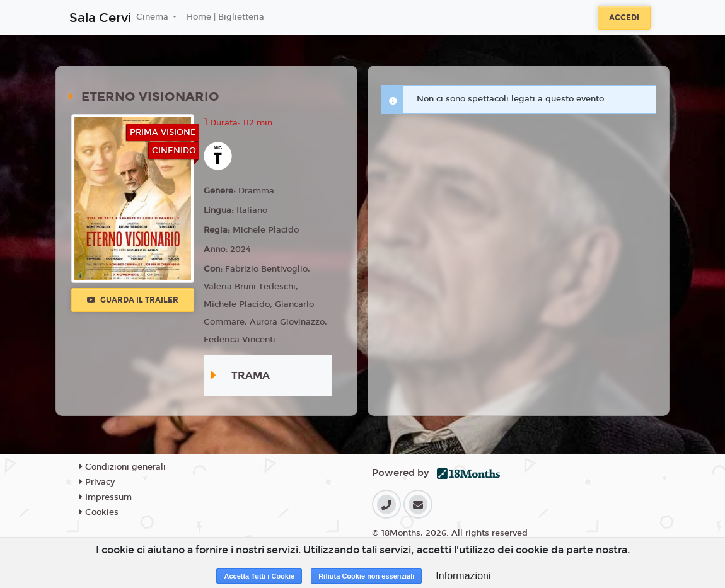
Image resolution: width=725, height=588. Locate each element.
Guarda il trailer (133, 300)
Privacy (97, 482)
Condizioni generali (123, 467)
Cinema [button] (154, 17)
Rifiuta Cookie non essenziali (366, 576)
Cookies (99, 512)
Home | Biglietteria (225, 17)
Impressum (106, 497)
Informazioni (463, 576)
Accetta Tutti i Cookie (259, 576)
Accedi (624, 18)
